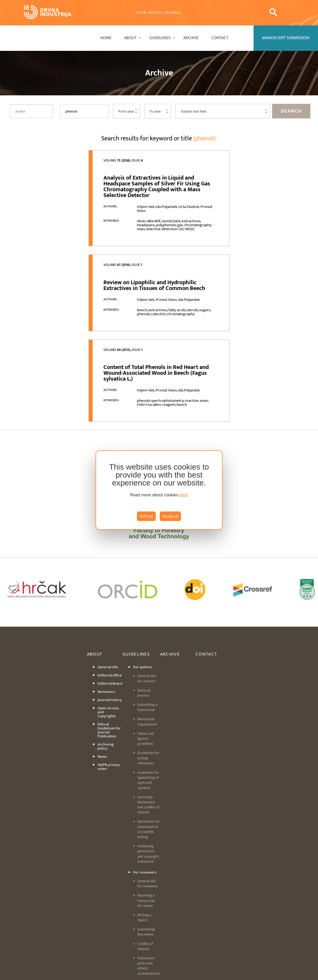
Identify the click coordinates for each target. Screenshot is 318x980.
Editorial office (110, 558)
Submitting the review (146, 815)
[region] (159, 490)
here (184, 495)
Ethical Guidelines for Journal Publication (109, 613)
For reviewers (145, 756)
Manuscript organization (147, 605)
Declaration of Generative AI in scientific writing (148, 712)
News (102, 640)
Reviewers (106, 575)
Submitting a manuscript (147, 590)
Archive (191, 38)
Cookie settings (159, 946)
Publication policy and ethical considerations (149, 849)
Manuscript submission (143, 869)
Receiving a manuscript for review (146, 784)
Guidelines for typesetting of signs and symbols (148, 663)
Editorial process (144, 576)
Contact (220, 38)
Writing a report (144, 800)
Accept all (170, 516)
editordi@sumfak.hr (199, 940)
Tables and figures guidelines (146, 622)
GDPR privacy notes (109, 650)
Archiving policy (106, 630)
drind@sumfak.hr (180, 934)
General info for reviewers (148, 767)
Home (106, 38)
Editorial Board (110, 567)
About (130, 38)
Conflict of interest (145, 829)
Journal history (110, 583)
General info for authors (147, 562)
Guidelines (160, 38)
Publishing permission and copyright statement (148, 737)
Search (291, 111)
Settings (146, 516)
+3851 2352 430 (142, 934)
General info (108, 550)
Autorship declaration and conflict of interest (148, 688)
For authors (143, 550)
